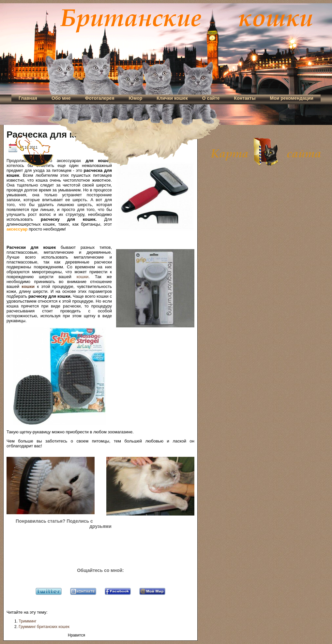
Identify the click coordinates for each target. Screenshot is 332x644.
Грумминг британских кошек (44, 627)
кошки (83, 277)
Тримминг (27, 621)
